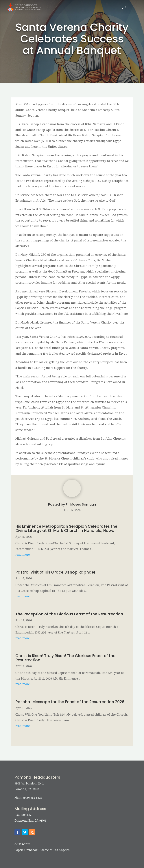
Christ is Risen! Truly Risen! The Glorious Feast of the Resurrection (65, 658)
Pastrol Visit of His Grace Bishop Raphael (55, 572)
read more (23, 555)
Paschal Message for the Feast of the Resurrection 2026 (70, 702)
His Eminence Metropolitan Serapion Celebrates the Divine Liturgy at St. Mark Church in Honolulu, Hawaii (66, 528)
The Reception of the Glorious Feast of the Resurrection (69, 614)
